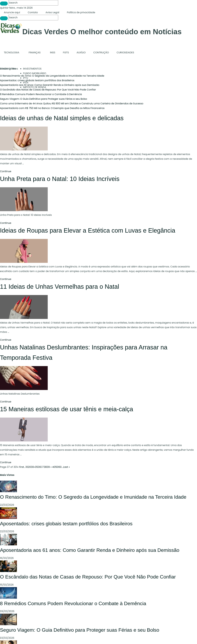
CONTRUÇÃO (101, 52)
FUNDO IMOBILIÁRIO (35, 73)
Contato (33, 12)
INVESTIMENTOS (32, 69)
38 (45, 467)
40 (54, 467)
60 (60, 467)
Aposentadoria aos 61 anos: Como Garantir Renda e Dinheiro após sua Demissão (50, 85)
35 (36, 467)
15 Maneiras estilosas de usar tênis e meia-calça (67, 409)
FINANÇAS (35, 52)
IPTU (26, 78)
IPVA (26, 83)
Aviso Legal (52, 12)
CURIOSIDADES (125, 52)
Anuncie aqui (12, 12)
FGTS (66, 52)
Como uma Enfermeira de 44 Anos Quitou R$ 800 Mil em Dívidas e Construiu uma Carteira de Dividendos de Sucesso (72, 104)
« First (21, 467)
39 (48, 467)
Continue (6, 171)
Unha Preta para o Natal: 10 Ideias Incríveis (60, 179)
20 (29, 467)
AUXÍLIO (81, 52)
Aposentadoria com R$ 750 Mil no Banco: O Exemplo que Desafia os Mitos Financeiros (52, 108)
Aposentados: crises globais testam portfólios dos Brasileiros (66, 524)
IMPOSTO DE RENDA (35, 87)
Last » (66, 467)
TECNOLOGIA (12, 52)
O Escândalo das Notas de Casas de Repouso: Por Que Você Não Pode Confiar (48, 90)
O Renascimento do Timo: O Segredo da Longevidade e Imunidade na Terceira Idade (52, 76)
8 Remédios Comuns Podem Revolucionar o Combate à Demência (41, 94)
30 (32, 467)
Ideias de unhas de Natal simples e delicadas (62, 118)
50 (57, 467)
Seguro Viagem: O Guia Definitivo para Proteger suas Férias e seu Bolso (44, 99)
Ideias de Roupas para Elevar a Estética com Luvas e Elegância (88, 230)
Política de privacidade (81, 12)
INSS (53, 52)
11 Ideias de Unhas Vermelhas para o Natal (60, 287)
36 (40, 467)
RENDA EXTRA (8, 69)
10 (27, 467)
